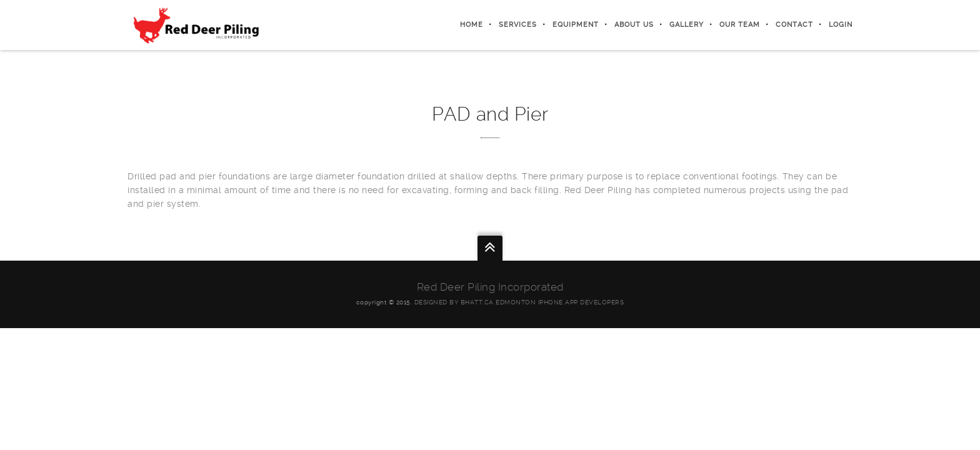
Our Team (740, 25)
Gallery (687, 25)
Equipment (576, 25)
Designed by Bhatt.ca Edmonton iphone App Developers (519, 302)
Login (841, 25)
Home (472, 25)
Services (518, 25)
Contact (794, 25)
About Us (634, 25)
